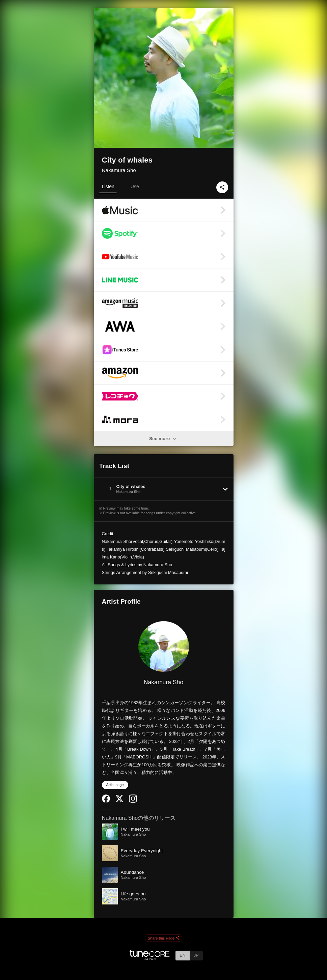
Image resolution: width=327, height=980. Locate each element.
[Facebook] (106, 801)
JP (196, 955)
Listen (108, 186)
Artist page (115, 785)
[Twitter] (119, 801)
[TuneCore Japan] (150, 958)
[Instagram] (133, 801)
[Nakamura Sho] (164, 646)
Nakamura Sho (119, 170)
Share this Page (164, 938)
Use (135, 186)
